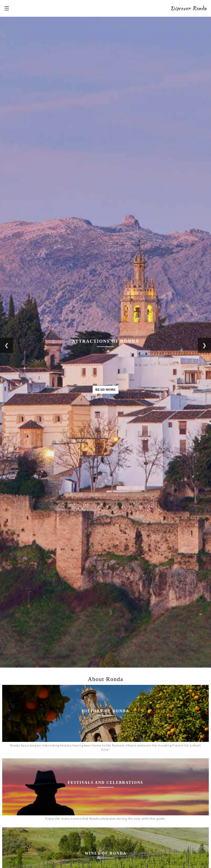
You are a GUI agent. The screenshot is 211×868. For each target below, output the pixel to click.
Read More (105, 389)
